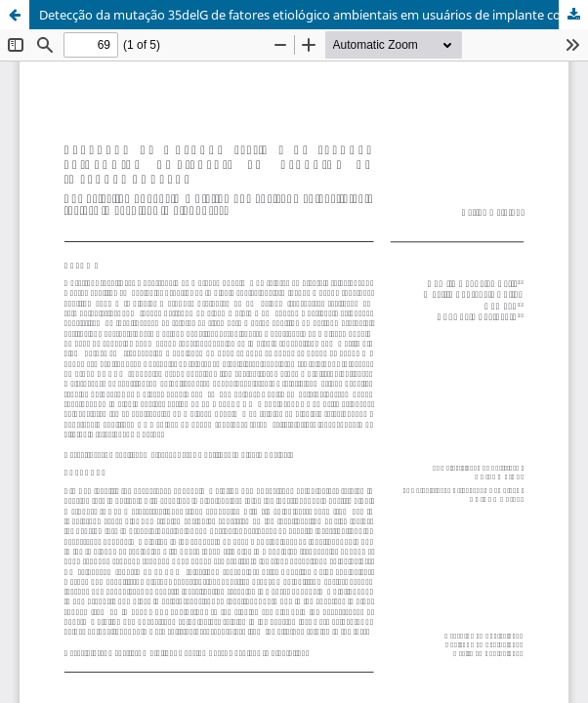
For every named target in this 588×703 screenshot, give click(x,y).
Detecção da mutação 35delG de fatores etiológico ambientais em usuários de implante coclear (314, 15)
